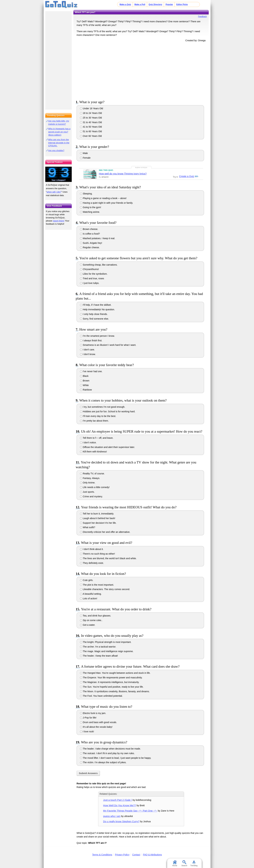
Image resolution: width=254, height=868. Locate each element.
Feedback (202, 17)
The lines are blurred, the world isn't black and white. (108, 558)
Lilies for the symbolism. (94, 274)
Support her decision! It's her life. (98, 523)
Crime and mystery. (91, 496)
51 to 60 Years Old (91, 131)
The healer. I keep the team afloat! (99, 656)
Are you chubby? (56, 150)
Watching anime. (90, 212)
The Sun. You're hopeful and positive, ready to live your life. (112, 687)
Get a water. (88, 625)
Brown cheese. (89, 229)
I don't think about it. (92, 549)
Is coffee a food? (90, 234)
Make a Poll (140, 4)
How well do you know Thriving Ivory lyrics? (123, 174)
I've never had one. (91, 371)
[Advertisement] (141, 70)
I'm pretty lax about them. (94, 421)
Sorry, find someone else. (94, 319)
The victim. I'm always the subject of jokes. (103, 762)
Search (184, 863)
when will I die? (54, 192)
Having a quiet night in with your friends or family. (107, 203)
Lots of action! (89, 598)
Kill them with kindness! (93, 452)
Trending (194, 863)
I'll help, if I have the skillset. (96, 305)
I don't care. (87, 350)
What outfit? (88, 527)
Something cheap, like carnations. (99, 265)
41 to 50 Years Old (91, 127)
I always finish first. (91, 340)
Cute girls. (87, 580)
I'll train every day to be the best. (98, 416)
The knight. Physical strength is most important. (106, 642)
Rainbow (86, 390)
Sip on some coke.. (91, 620)
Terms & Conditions (102, 855)
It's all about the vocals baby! (96, 727)
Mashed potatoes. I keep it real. (98, 238)
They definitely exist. (92, 563)
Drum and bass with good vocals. (98, 722)
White (84, 385)
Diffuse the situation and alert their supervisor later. (107, 447)
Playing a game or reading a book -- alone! (103, 198)
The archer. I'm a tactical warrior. (98, 647)
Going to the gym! (90, 207)
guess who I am (112, 816)
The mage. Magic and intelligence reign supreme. (107, 651)
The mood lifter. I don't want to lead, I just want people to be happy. (116, 758)
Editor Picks (182, 4)
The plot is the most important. (97, 585)
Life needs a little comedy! (95, 487)
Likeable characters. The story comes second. (105, 589)
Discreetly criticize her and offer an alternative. (105, 532)
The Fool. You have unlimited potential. (101, 696)
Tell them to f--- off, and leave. (97, 438)
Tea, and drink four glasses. (96, 616)
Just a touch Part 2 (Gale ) (118, 800)
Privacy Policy (122, 855)
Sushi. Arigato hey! (91, 243)
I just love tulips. (90, 283)
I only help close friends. (94, 314)
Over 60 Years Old (91, 136)
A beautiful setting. (91, 594)
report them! (59, 221)
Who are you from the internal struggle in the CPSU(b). (59, 143)
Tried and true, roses (92, 278)
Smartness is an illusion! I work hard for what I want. (108, 345)
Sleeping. (86, 194)
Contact (136, 855)
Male (84, 153)
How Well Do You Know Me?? (120, 805)
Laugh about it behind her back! (98, 518)
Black (84, 376)
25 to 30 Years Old (91, 118)
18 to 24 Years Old (91, 113)
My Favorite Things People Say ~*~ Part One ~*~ (130, 811)
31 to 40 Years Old (91, 122)
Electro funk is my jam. (93, 713)
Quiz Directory (155, 4)
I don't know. (88, 354)
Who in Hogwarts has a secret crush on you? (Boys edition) (59, 132)
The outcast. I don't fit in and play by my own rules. (107, 753)
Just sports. (87, 492)
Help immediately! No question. (97, 309)
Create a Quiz (186, 176)
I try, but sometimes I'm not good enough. (103, 407)
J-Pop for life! (88, 718)
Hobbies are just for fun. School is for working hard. (108, 411)
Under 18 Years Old (91, 108)
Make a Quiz (125, 4)
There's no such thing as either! (98, 554)
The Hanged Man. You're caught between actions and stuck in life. (115, 673)
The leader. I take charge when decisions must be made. (110, 749)
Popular (169, 4)
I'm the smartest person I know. (97, 336)
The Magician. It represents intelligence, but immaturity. (110, 682)
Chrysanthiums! (89, 269)
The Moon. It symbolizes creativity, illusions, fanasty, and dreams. (115, 691)
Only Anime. (88, 483)
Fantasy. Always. (90, 478)
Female (85, 158)
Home (175, 863)
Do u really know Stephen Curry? (121, 821)
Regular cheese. (90, 247)
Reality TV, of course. (92, 474)
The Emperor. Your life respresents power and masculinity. (111, 678)
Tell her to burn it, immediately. (97, 514)
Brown (85, 381)
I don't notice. (88, 443)
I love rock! (87, 732)
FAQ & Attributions (152, 855)
